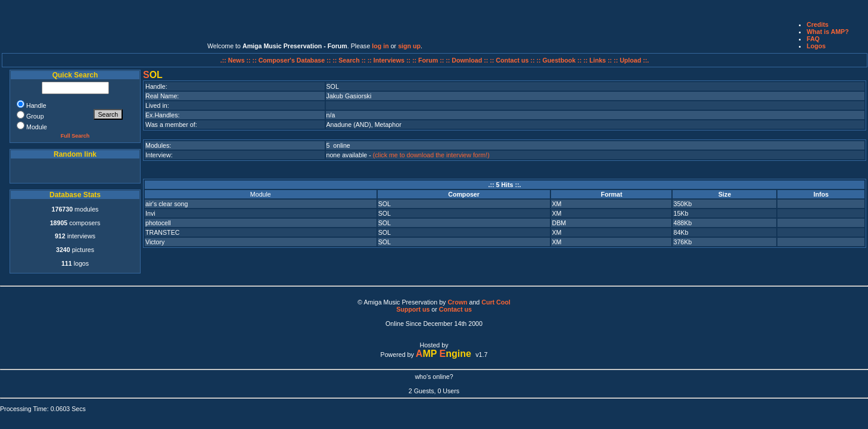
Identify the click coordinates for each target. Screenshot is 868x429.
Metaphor (388, 125)
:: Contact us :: (512, 60)
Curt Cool (496, 302)
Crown (457, 302)
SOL (385, 204)
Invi (150, 213)
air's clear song (167, 204)
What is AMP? (828, 32)
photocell (158, 223)
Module (261, 194)
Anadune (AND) (349, 125)
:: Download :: (468, 60)
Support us (413, 309)
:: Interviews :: (390, 60)
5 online (338, 145)
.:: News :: (237, 60)
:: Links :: (598, 60)
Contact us (455, 309)
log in (380, 46)
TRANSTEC (162, 232)
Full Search (75, 136)
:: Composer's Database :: (293, 60)
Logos (816, 46)
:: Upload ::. (631, 60)
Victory (155, 242)
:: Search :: (350, 60)
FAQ (813, 39)
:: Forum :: (429, 60)
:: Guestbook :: (559, 60)
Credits (818, 24)
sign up (409, 46)
